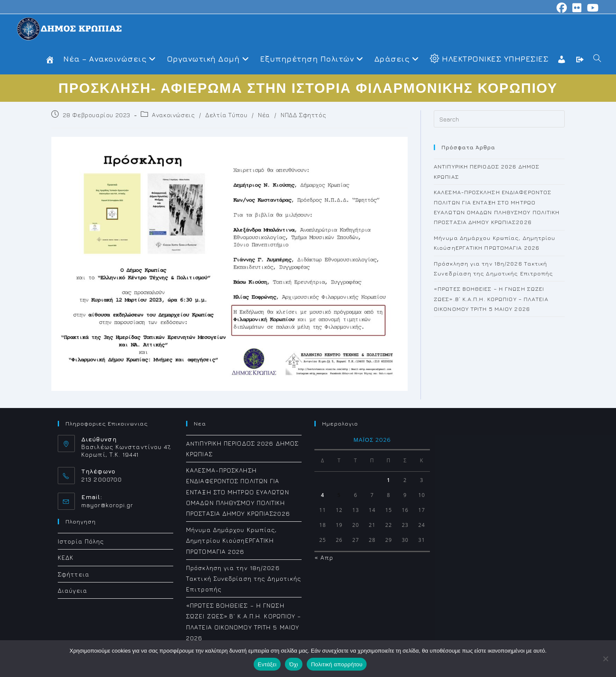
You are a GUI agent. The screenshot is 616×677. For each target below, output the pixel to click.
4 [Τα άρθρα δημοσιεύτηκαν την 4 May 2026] (323, 495)
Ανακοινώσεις (173, 115)
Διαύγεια (73, 590)
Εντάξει (267, 664)
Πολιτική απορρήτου (337, 664)
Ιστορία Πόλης (81, 541)
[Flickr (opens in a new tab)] (577, 8)
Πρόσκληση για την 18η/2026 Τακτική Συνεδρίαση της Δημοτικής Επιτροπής (244, 578)
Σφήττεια (74, 574)
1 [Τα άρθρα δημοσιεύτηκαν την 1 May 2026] (389, 480)
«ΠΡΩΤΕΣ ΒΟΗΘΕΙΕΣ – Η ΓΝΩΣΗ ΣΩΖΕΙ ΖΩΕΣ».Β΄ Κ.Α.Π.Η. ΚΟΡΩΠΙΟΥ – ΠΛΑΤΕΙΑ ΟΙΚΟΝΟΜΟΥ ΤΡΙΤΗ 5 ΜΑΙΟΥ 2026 (491, 299)
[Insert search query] (499, 119)
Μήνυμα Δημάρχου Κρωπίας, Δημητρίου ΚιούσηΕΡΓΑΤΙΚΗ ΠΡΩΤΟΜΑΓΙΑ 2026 (231, 540)
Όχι (294, 664)
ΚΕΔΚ (66, 557)
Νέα (264, 115)
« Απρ (324, 557)
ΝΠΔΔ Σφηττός (303, 115)
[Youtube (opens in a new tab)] (592, 8)
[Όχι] (605, 659)
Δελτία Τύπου (226, 115)
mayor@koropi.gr (107, 505)
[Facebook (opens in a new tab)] (562, 8)
